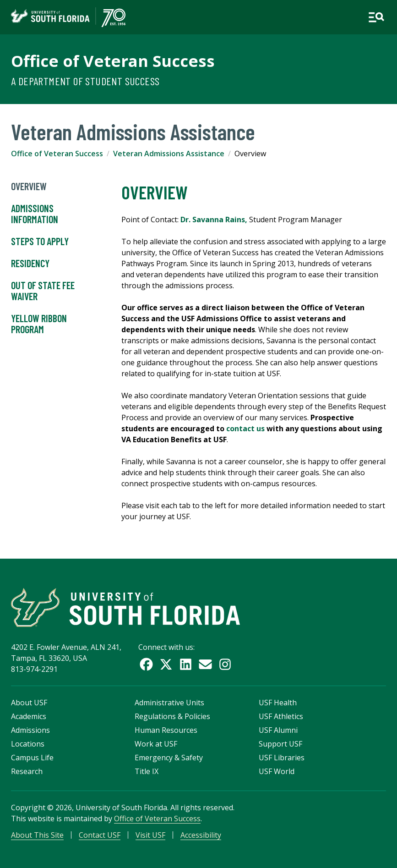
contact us (245, 429)
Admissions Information (35, 214)
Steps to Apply (40, 242)
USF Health (278, 703)
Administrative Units (169, 703)
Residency (30, 264)
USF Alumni (278, 730)
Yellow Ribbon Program (39, 324)
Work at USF (156, 744)
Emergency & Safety (169, 758)
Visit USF (150, 835)
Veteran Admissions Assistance (169, 154)
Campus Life (32, 758)
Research (27, 771)
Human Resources (166, 730)
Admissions (30, 730)
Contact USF (100, 835)
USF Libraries (282, 758)
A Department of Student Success (85, 81)
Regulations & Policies (172, 716)
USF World (277, 771)
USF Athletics (281, 716)
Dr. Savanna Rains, (214, 220)
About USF (29, 703)
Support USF (280, 744)
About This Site (37, 835)
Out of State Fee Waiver (43, 291)
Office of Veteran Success (113, 61)
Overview (29, 187)
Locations (28, 744)
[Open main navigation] (376, 17)
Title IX (147, 771)
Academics (29, 716)
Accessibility (201, 835)
